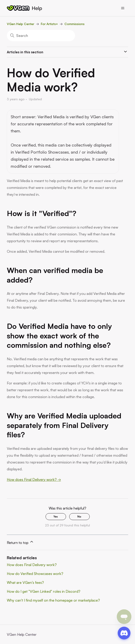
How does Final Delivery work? (32, 565)
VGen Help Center (20, 24)
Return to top (20, 542)
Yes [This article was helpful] (56, 516)
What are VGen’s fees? (25, 582)
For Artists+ (49, 24)
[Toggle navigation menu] (123, 8)
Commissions (74, 24)
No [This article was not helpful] (79, 516)
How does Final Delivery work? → (34, 479)
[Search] (41, 36)
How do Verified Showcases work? (35, 574)
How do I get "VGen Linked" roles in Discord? (44, 591)
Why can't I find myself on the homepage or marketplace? (53, 600)
